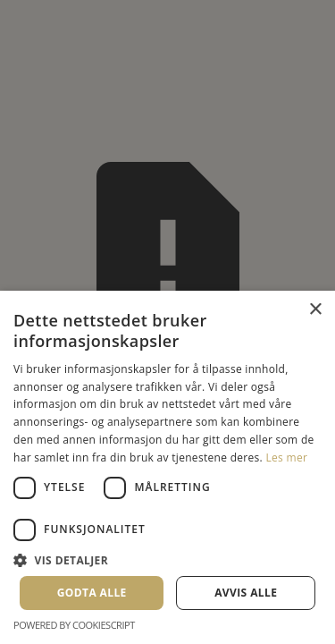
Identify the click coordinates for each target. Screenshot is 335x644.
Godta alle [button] (92, 593)
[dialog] (167, 322)
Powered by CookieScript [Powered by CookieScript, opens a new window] (74, 625)
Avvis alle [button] (246, 593)
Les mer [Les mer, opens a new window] (286, 458)
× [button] (315, 310)
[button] (167, 560)
